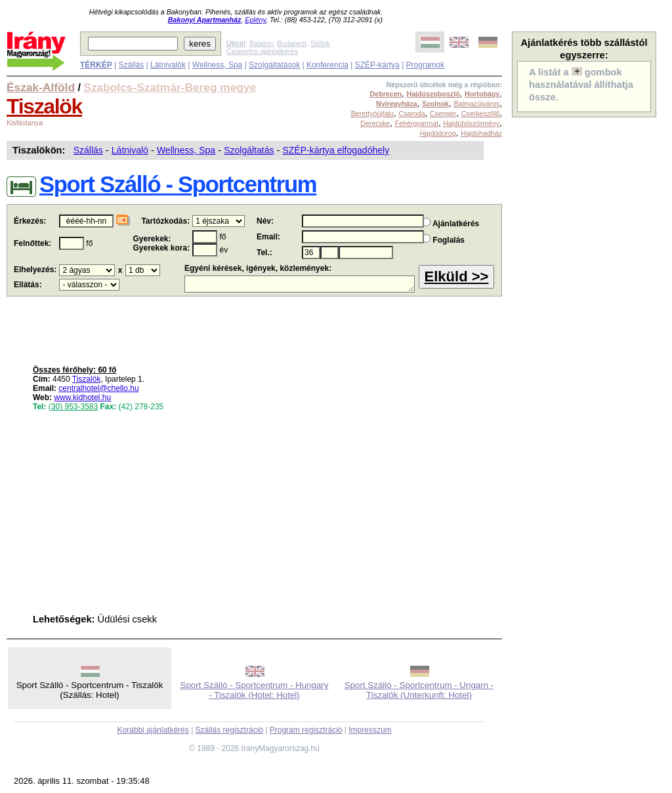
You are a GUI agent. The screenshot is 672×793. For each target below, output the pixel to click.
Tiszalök (44, 106)
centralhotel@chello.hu (98, 388)
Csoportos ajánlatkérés (262, 51)
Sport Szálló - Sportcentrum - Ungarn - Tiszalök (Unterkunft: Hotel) (419, 690)
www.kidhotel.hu (82, 397)
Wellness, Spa (217, 65)
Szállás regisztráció (229, 730)
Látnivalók (168, 65)
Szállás (131, 65)
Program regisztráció (306, 730)
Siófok (320, 43)
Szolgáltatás (249, 150)
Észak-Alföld (41, 87)
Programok (426, 65)
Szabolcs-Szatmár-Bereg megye (170, 87)
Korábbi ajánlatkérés (153, 730)
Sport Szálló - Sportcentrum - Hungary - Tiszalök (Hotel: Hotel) (255, 690)
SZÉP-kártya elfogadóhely (336, 150)
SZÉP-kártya (377, 65)
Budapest (292, 43)
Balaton (261, 43)
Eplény (255, 20)
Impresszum (370, 730)
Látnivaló (130, 150)
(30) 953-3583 (73, 407)
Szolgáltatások (274, 65)
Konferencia (327, 65)
